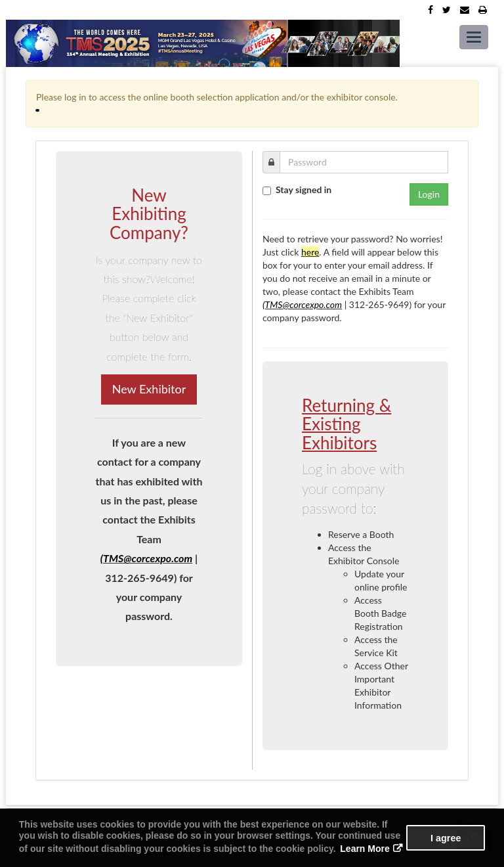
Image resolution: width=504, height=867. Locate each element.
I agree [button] (446, 838)
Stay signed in (304, 189)
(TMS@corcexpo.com (146, 558)
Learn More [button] (365, 849)
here (310, 252)
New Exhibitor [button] (149, 389)
